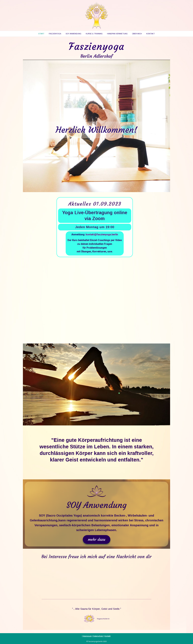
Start (41, 34)
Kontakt (151, 34)
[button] (97, 540)
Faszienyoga (55, 34)
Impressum (87, 636)
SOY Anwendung (73, 34)
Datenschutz (98, 636)
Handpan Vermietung (117, 34)
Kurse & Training (94, 34)
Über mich (137, 34)
